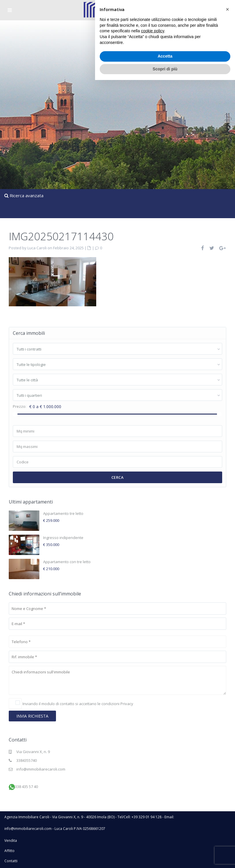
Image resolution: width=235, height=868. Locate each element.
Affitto (9, 851)
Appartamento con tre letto (67, 562)
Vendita (11, 841)
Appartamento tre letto (63, 513)
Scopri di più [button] (165, 857)
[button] (227, 797)
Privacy (127, 704)
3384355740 (27, 760)
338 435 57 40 (26, 787)
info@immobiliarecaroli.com (41, 769)
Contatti (11, 861)
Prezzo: (20, 407)
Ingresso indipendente (63, 538)
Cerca (118, 477)
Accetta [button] (165, 844)
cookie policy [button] (153, 819)
